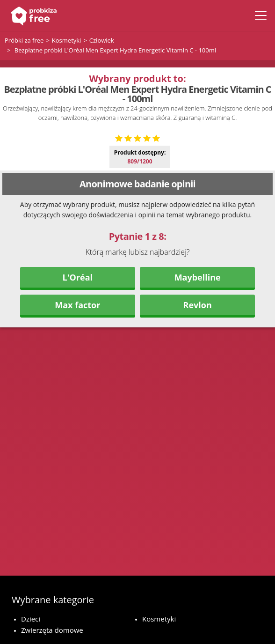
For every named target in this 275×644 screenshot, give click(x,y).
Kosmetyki (159, 619)
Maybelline (198, 344)
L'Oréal (78, 344)
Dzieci (31, 619)
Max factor (77, 371)
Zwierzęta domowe (52, 630)
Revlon (198, 371)
